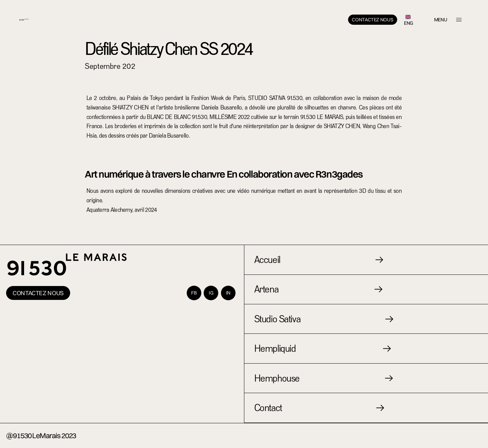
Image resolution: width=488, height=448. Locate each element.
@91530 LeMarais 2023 (41, 435)
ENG (409, 23)
